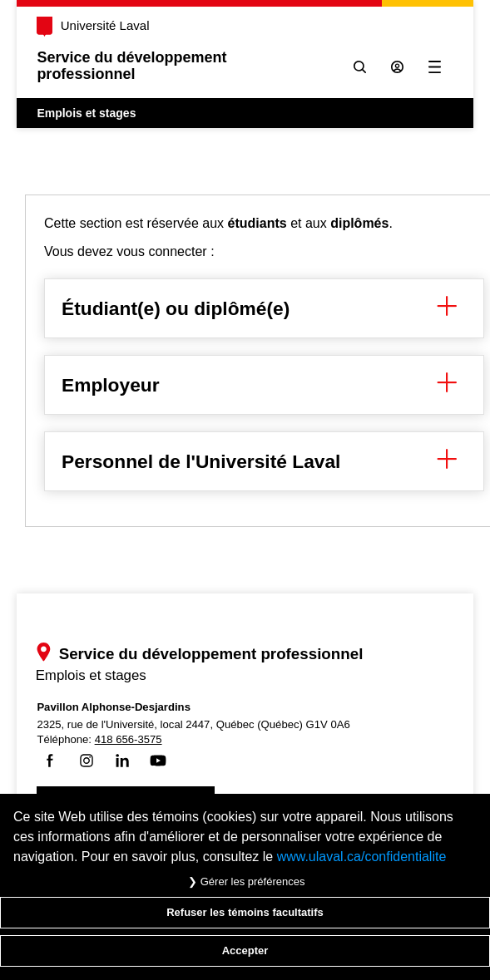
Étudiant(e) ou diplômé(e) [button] (264, 308)
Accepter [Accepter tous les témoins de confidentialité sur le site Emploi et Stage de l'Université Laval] (245, 950)
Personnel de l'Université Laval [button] (264, 461)
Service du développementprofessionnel (131, 66)
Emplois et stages (86, 113)
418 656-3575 (129, 739)
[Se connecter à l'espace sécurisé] (397, 67)
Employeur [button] (264, 385)
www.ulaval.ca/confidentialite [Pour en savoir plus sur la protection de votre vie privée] (362, 857)
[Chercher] (360, 67)
